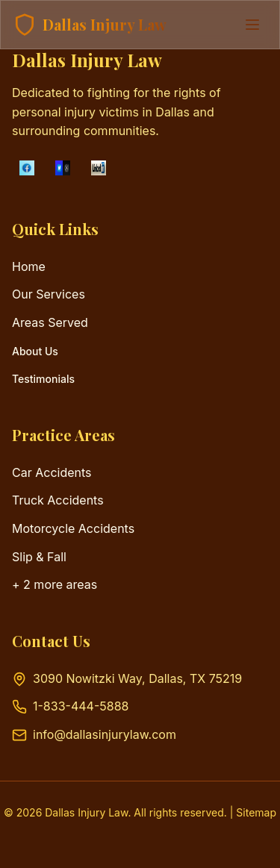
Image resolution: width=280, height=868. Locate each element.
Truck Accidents (58, 500)
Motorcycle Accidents (73, 528)
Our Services (49, 294)
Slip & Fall (39, 557)
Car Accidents (52, 472)
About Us (35, 351)
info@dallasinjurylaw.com (105, 734)
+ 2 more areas (55, 584)
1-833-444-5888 (81, 706)
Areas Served (50, 322)
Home (29, 266)
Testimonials (43, 379)
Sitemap (256, 812)
